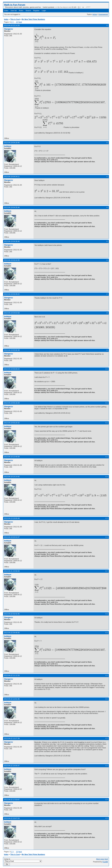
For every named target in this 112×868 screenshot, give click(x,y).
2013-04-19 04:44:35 (12, 260)
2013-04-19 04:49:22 (12, 294)
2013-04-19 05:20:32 (12, 423)
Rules (21, 11)
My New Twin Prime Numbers (33, 19)
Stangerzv (8, 29)
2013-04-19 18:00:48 (12, 518)
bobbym (8, 146)
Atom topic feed (102, 859)
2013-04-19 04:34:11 (12, 177)
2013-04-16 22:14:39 (12, 25)
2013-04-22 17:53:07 (12, 800)
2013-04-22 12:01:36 (12, 699)
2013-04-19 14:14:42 (12, 477)
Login (44, 11)
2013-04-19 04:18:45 (12, 143)
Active (95, 14)
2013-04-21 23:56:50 (12, 571)
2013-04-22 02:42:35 (12, 614)
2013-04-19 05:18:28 (12, 403)
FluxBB (105, 862)
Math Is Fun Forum (15, 5)
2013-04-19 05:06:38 (12, 350)
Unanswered (103, 14)
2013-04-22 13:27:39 (12, 738)
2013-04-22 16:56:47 (12, 766)
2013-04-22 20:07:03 (12, 818)
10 (17, 22)
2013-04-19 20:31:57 (12, 537)
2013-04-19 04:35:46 (12, 207)
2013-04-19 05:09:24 (12, 369)
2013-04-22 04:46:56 (12, 633)
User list (14, 11)
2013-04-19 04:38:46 (12, 241)
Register (36, 11)
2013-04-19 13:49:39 (12, 457)
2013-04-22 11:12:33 (12, 675)
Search (28, 11)
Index (6, 11)
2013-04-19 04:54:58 (12, 313)
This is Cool (15, 19)
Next (20, 22)
